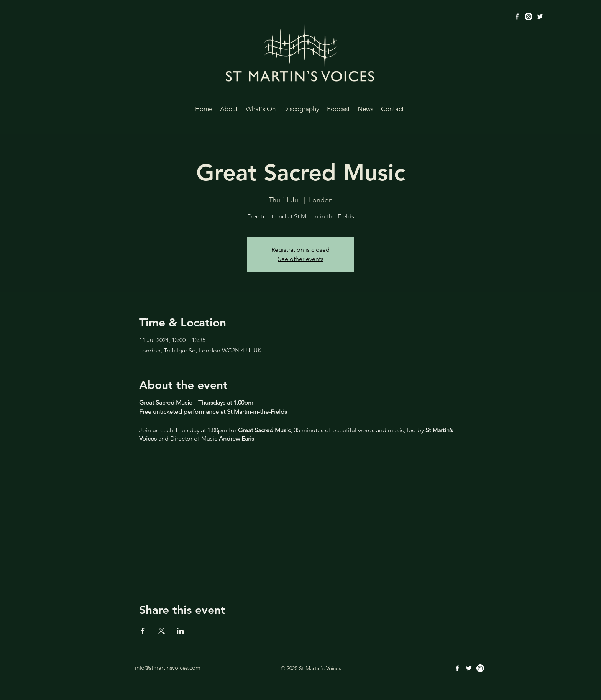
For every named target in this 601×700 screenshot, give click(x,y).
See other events (301, 259)
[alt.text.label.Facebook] (517, 16)
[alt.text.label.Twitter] (540, 16)
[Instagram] (529, 16)
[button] (229, 108)
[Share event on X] (162, 631)
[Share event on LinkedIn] (180, 631)
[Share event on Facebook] (143, 631)
